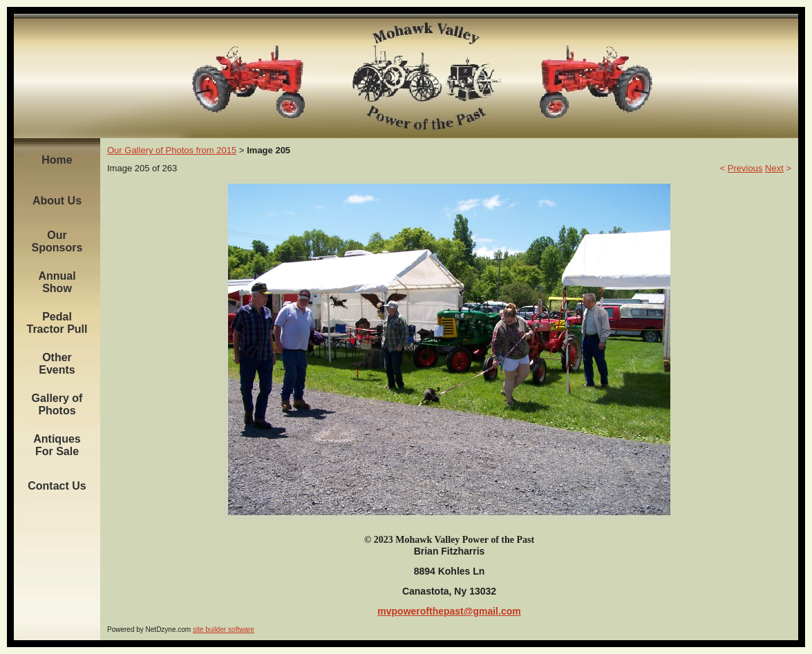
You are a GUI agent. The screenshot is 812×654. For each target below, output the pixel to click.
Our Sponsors (57, 241)
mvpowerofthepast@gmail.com (449, 611)
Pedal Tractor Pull (57, 323)
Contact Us (57, 486)
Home (57, 160)
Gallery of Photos (57, 404)
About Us (57, 201)
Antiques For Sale (57, 445)
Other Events (57, 364)
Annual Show (57, 282)
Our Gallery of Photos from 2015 (172, 150)
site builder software (224, 629)
